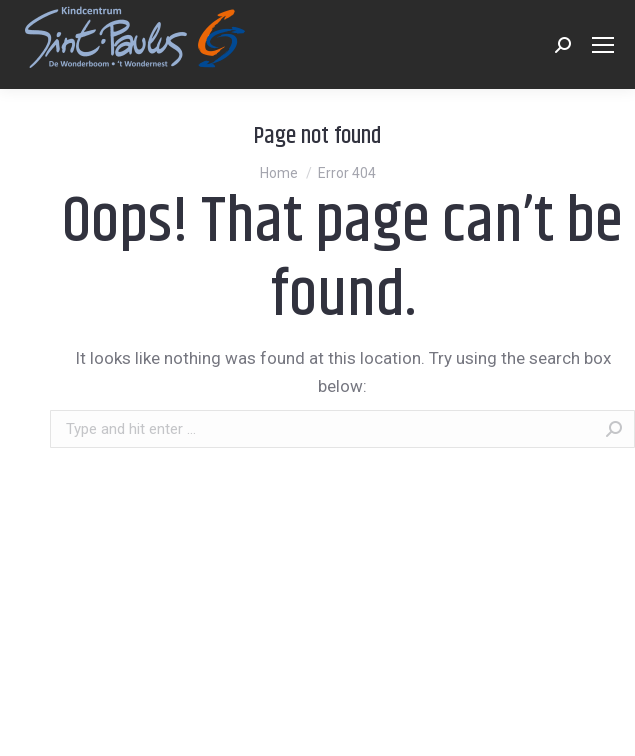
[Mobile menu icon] (603, 45)
